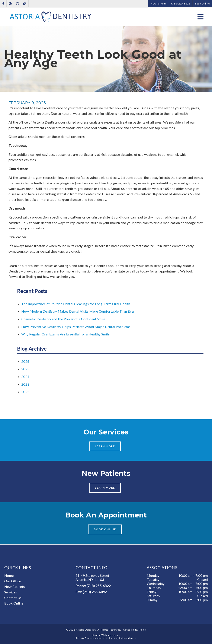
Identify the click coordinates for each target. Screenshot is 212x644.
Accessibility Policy (134, 630)
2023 (25, 384)
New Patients (15, 586)
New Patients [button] (159, 4)
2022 (25, 392)
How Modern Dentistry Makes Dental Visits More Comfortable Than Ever (78, 311)
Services (11, 592)
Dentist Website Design (106, 635)
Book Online (14, 603)
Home (9, 575)
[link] (3, 4)
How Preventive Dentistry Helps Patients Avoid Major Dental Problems (76, 327)
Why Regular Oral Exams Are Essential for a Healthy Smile (65, 334)
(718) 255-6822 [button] (181, 4)
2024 (25, 377)
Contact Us (13, 598)
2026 (25, 361)
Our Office (13, 581)
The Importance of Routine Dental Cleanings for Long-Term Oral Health (76, 304)
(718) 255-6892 (95, 592)
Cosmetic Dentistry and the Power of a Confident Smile (63, 319)
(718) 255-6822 (99, 586)
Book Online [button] (202, 4)
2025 (25, 369)
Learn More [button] (105, 446)
